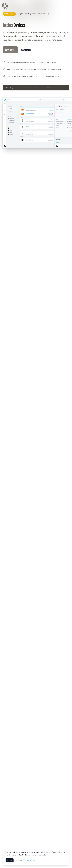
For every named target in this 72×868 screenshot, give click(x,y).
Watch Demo (26, 50)
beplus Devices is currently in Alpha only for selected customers (33, 88)
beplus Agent (45, 76)
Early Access (10, 50)
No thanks (20, 860)
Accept (10, 860)
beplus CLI (59, 76)
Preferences (30, 860)
